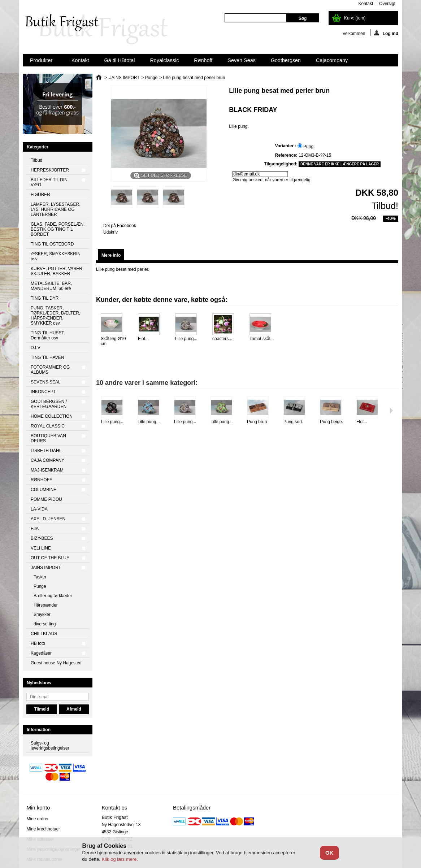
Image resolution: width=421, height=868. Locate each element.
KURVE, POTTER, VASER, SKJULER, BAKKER (57, 271)
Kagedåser (41, 653)
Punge (40, 586)
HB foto (38, 643)
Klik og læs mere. (120, 859)
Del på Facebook (120, 226)
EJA (35, 529)
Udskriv (110, 232)
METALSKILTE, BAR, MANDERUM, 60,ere (51, 286)
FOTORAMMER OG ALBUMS (50, 370)
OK (329, 853)
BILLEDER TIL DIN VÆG (49, 182)
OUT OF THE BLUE (50, 558)
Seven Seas (242, 60)
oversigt (387, 4)
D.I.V (36, 348)
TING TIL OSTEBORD (52, 244)
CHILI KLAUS (44, 634)
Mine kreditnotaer (43, 829)
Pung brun (257, 422)
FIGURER (40, 195)
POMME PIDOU (46, 499)
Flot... (143, 339)
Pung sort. (293, 422)
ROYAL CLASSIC (48, 426)
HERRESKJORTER (50, 170)
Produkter (42, 62)
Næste (391, 411)
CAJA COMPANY (47, 460)
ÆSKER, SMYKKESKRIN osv (56, 256)
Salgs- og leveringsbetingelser (50, 746)
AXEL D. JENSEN (48, 519)
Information (39, 730)
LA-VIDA (39, 509)
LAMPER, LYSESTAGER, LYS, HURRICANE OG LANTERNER (56, 209)
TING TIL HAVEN (47, 357)
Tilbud (36, 160)
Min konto (38, 808)
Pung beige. (331, 422)
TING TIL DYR (45, 298)
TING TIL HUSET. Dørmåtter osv (48, 335)
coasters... (222, 339)
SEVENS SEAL (46, 382)
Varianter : (286, 146)
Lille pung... (186, 339)
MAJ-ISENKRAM (47, 470)
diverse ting (45, 624)
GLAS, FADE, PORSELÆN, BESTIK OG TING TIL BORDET (58, 229)
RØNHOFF (41, 480)
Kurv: (355, 18)
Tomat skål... (262, 339)
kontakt (366, 4)
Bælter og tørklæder (53, 596)
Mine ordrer (37, 819)
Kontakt (80, 60)
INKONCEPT (43, 392)
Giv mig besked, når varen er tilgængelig (271, 180)
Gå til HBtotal (120, 60)
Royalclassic (164, 60)
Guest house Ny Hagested (56, 663)
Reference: (286, 155)
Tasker (40, 577)
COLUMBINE (44, 490)
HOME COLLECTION (52, 416)
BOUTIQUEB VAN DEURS (48, 438)
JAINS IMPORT (46, 568)
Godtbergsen (286, 60)
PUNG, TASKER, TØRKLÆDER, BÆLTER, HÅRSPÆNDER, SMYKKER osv (55, 316)
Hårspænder (46, 605)
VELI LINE (41, 548)
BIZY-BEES (42, 538)
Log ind (386, 33)
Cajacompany (332, 60)
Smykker (42, 615)
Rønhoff (203, 60)
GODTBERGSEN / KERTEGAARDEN (49, 404)
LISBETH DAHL (46, 451)
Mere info (111, 255)
